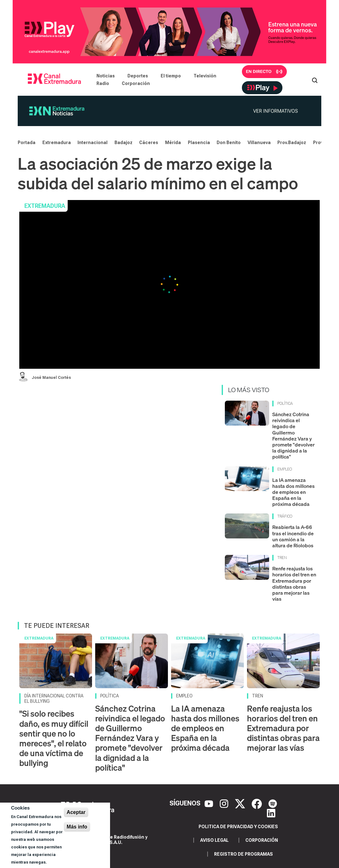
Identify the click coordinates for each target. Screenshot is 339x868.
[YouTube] (210, 803)
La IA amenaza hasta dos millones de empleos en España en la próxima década (293, 492)
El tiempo (171, 76)
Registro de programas (243, 854)
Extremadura (57, 143)
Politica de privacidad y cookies (238, 827)
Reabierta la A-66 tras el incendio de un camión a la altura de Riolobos (293, 536)
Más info (77, 827)
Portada (27, 143)
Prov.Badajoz (292, 143)
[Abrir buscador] (315, 80)
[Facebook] (258, 803)
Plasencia (199, 143)
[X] (241, 803)
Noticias (106, 76)
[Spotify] (273, 803)
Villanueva (259, 143)
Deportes (138, 76)
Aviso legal (214, 840)
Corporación (136, 83)
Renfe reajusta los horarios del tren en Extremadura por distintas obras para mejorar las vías (294, 584)
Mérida (173, 143)
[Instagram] (225, 803)
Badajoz (123, 143)
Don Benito (229, 143)
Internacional (92, 143)
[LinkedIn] (271, 813)
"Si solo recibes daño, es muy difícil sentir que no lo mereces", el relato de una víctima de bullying (54, 738)
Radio (103, 83)
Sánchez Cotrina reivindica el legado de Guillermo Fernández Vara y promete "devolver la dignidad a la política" (293, 435)
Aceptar (76, 812)
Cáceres (149, 143)
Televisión (205, 76)
